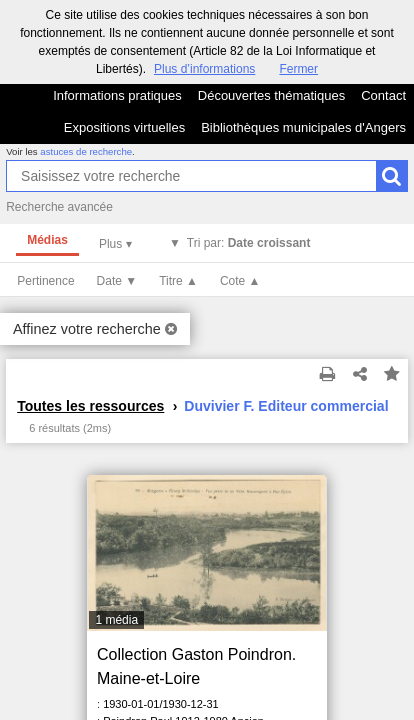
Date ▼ (117, 281)
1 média (116, 620)
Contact (383, 95)
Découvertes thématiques (271, 95)
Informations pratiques (117, 95)
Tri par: (249, 243)
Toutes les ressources (90, 406)
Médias (47, 240)
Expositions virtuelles (124, 127)
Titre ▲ (178, 281)
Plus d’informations (204, 69)
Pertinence (45, 281)
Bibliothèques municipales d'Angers (303, 127)
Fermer (298, 69)
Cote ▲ (240, 281)
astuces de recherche (86, 151)
